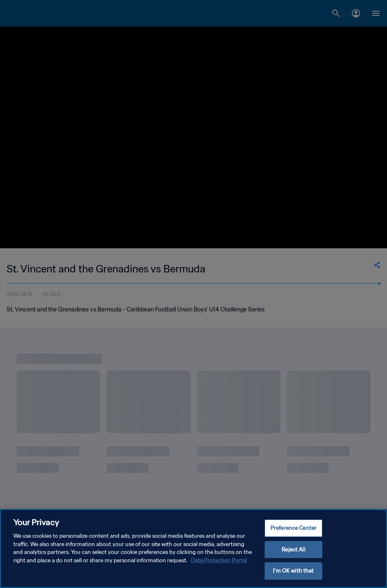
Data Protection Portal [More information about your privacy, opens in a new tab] (219, 561)
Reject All (293, 550)
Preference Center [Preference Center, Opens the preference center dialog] (293, 529)
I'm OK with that (293, 572)
